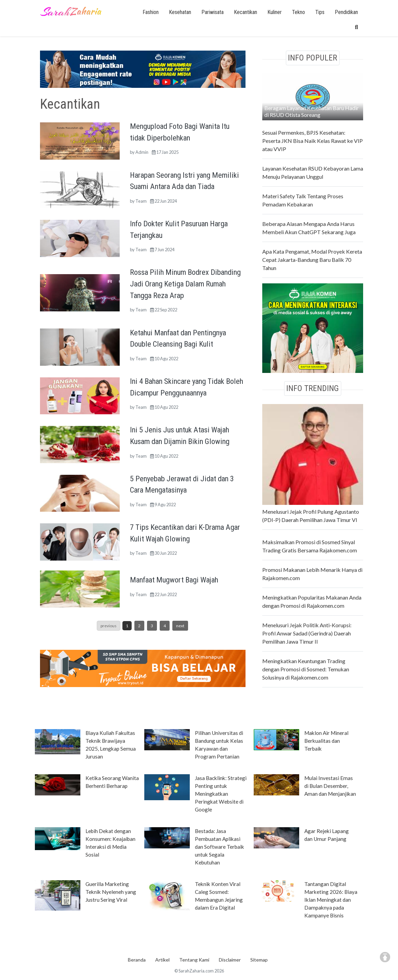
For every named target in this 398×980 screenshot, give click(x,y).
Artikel (162, 960)
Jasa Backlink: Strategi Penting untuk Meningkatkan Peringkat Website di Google (221, 794)
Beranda (137, 960)
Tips (320, 12)
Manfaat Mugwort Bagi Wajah (174, 580)
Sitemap (259, 960)
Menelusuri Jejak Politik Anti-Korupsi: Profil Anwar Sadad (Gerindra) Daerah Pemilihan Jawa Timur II (307, 633)
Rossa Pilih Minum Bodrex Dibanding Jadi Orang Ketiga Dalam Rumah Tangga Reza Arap (185, 284)
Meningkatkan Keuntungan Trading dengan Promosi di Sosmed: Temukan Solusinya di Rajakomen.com (306, 669)
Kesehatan (180, 12)
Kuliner (275, 12)
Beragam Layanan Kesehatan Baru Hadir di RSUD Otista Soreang (311, 111)
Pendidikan (346, 12)
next (180, 626)
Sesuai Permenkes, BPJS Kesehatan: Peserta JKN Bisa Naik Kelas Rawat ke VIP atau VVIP (313, 141)
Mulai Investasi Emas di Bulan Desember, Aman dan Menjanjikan (330, 786)
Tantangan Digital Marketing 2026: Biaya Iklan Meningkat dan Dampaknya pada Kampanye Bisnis (331, 900)
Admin (142, 152)
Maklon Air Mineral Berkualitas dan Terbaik (326, 741)
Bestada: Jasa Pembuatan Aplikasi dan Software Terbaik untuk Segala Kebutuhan (220, 847)
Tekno (298, 12)
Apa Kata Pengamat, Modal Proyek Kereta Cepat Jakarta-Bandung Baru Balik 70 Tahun (312, 260)
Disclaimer (230, 960)
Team (141, 201)
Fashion (151, 12)
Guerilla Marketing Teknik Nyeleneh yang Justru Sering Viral (111, 892)
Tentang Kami (194, 960)
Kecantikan (246, 12)
